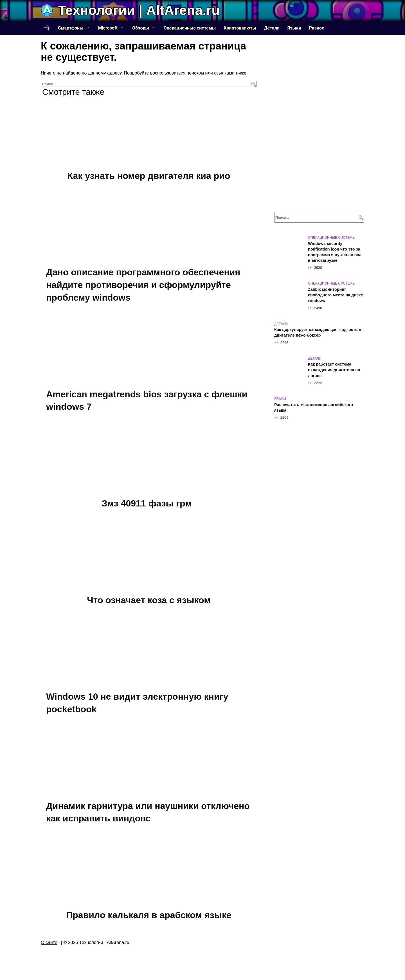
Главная (47, 28)
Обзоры (141, 28)
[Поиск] (253, 84)
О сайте (49, 942)
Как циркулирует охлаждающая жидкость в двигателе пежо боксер (318, 333)
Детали (272, 28)
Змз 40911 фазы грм (147, 503)
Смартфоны (71, 28)
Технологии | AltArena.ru (139, 10)
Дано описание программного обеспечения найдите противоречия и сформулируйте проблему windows (143, 285)
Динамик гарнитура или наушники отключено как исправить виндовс (148, 812)
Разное (317, 28)
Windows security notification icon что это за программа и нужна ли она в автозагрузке (335, 252)
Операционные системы (190, 28)
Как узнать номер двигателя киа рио (149, 176)
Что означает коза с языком (149, 600)
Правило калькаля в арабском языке (149, 915)
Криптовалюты (240, 28)
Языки (294, 28)
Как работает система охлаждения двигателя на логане (334, 370)
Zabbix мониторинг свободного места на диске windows (336, 295)
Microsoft (108, 28)
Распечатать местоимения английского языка (314, 407)
